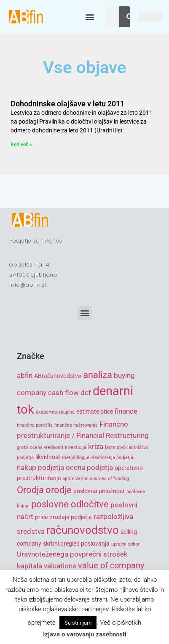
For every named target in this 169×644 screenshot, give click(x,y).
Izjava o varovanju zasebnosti (85, 634)
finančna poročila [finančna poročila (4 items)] (35, 425)
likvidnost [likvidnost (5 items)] (48, 457)
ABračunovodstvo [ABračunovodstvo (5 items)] (58, 376)
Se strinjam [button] (78, 623)
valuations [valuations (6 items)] (60, 566)
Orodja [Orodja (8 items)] (30, 490)
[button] (90, 17)
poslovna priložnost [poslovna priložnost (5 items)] (99, 491)
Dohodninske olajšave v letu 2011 (67, 104)
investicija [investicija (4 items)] (76, 447)
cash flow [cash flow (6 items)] (63, 393)
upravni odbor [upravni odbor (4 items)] (125, 544)
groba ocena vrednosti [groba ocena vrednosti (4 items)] (40, 447)
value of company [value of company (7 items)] (111, 566)
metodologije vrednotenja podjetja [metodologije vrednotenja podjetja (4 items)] (98, 458)
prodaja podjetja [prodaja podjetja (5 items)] (71, 517)
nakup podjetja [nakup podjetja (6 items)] (40, 467)
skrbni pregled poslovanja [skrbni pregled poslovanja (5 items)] (76, 544)
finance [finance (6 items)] (126, 411)
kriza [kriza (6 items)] (96, 446)
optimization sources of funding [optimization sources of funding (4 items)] (96, 479)
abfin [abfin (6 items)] (25, 375)
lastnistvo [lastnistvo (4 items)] (115, 447)
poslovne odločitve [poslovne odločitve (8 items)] (70, 504)
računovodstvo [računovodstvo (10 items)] (83, 530)
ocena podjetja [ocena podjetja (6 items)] (89, 467)
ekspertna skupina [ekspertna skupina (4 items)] (55, 412)
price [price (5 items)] (41, 517)
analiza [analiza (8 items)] (98, 375)
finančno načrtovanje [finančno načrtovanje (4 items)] (76, 425)
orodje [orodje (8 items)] (59, 490)
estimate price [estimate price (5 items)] (95, 412)
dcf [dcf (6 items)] (86, 393)
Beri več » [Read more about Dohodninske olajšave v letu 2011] (21, 145)
